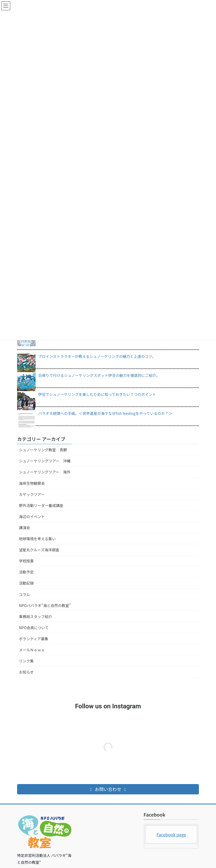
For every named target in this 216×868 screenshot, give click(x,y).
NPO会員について (34, 628)
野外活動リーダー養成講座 (41, 505)
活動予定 (26, 572)
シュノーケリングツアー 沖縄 (45, 461)
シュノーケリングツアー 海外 (45, 472)
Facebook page (171, 834)
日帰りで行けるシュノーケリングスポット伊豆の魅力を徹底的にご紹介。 (99, 375)
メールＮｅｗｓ (32, 650)
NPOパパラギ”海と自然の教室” (45, 605)
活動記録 (26, 583)
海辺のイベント (32, 516)
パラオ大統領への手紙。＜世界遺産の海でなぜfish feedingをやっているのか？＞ (105, 413)
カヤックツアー (32, 494)
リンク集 (26, 661)
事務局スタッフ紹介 (36, 616)
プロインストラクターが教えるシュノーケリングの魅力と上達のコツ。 (97, 356)
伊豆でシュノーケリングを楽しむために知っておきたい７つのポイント (97, 394)
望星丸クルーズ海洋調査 (39, 550)
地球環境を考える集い (37, 539)
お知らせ (26, 672)
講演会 (24, 528)
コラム (24, 594)
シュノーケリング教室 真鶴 (43, 450)
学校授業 (26, 561)
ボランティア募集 (34, 639)
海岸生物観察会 (32, 483)
